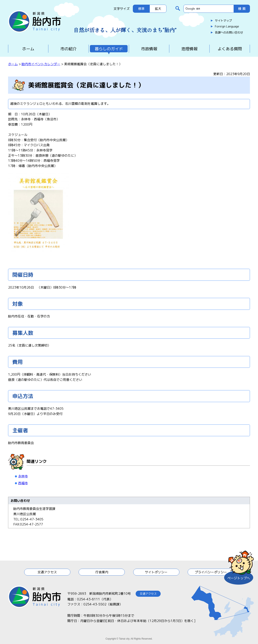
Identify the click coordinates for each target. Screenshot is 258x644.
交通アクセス (47, 572)
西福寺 (23, 483)
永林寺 (23, 476)
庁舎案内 (102, 572)
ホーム (28, 49)
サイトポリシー (156, 572)
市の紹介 (69, 49)
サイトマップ (223, 21)
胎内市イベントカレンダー (41, 64)
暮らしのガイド (109, 49)
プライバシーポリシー (211, 572)
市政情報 (149, 49)
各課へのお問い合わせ (229, 33)
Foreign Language (227, 26)
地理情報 (189, 49)
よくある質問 (230, 49)
